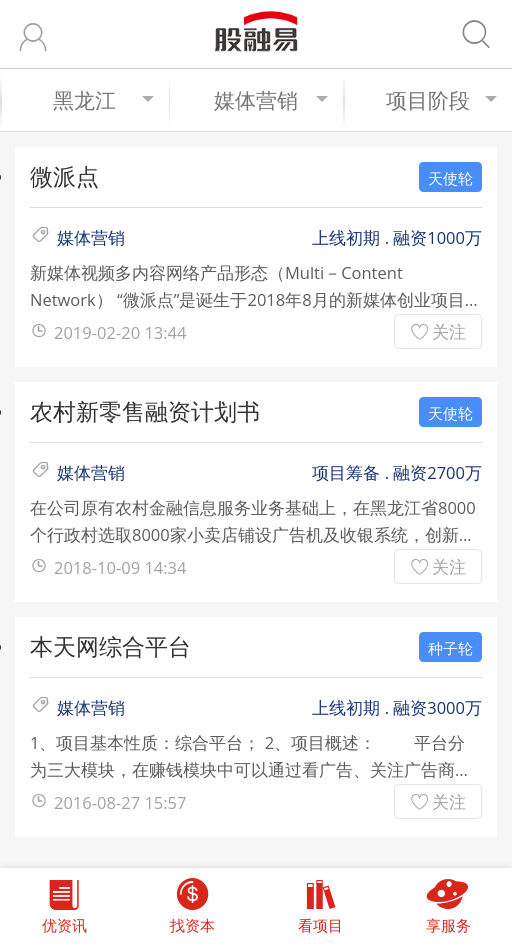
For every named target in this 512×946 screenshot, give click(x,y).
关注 (449, 331)
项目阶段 (441, 100)
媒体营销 (271, 100)
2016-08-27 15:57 (120, 802)
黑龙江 (103, 100)
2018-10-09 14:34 (120, 567)
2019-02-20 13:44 (120, 332)
